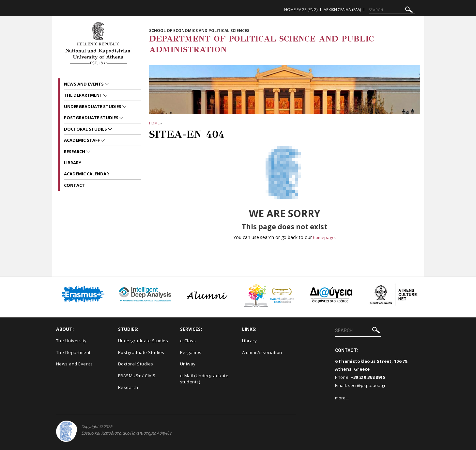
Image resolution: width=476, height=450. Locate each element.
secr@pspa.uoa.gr (367, 385)
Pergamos (191, 352)
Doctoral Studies (86, 129)
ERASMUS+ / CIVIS (137, 376)
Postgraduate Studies (92, 118)
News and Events (84, 84)
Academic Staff (82, 140)
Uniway (188, 364)
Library (73, 163)
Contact (74, 185)
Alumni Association (262, 352)
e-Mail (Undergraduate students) (204, 379)
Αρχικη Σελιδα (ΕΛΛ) (342, 10)
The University (71, 341)
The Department (84, 95)
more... (342, 398)
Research (75, 152)
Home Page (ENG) (301, 10)
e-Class (188, 341)
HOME (154, 123)
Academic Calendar (86, 174)
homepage (324, 237)
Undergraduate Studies (93, 106)
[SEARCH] (392, 10)
